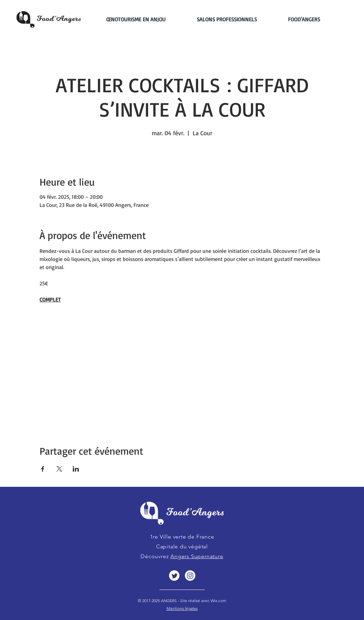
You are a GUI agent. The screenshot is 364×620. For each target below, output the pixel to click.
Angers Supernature (197, 556)
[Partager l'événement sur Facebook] (43, 469)
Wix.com (218, 601)
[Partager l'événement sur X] (59, 469)
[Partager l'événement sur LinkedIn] (76, 469)
